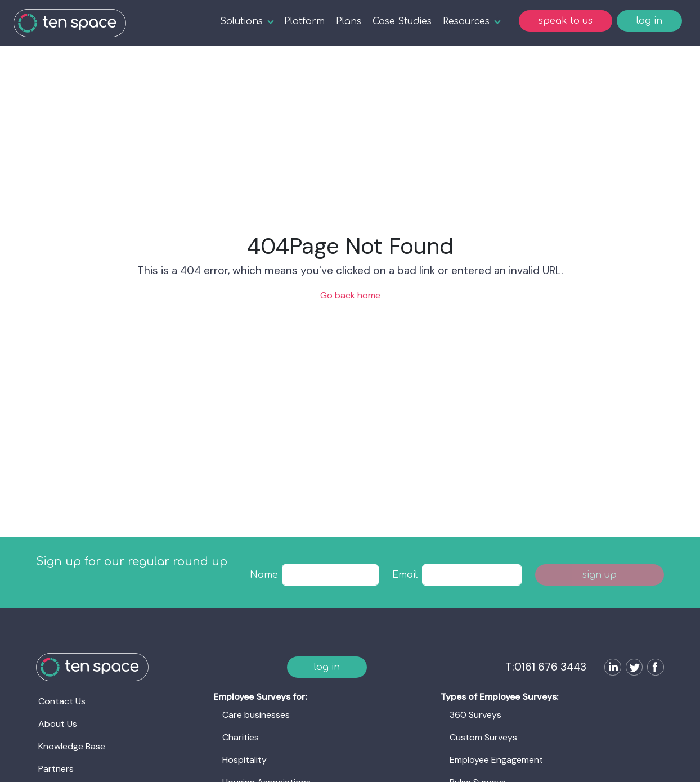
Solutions (241, 21)
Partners (56, 769)
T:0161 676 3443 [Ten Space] (546, 667)
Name (264, 575)
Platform (304, 21)
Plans (349, 21)
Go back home (350, 295)
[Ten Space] (70, 23)
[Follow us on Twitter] (632, 669)
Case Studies (402, 21)
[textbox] (330, 575)
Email (405, 575)
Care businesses (256, 715)
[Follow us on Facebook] (653, 669)
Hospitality (244, 760)
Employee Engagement (496, 760)
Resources (466, 21)
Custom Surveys (483, 737)
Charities (241, 737)
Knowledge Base (72, 746)
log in (649, 21)
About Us (58, 724)
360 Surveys (475, 715)
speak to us (566, 21)
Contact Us (62, 701)
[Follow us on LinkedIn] (611, 669)
